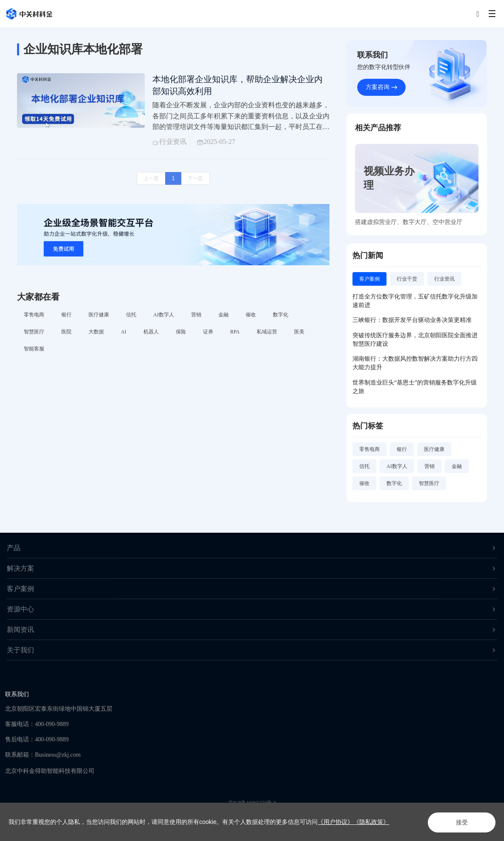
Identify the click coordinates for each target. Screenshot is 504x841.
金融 (223, 315)
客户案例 (252, 589)
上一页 (151, 179)
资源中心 (252, 609)
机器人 (151, 332)
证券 (208, 332)
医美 (299, 332)
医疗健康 (99, 315)
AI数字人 (164, 315)
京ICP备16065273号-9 (252, 803)
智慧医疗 (34, 332)
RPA (235, 332)
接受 (460, 822)
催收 (251, 315)
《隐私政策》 (371, 822)
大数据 (96, 332)
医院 (66, 332)
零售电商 (34, 315)
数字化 (281, 315)
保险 (181, 332)
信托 (131, 315)
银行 (66, 315)
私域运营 (267, 332)
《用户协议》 (335, 822)
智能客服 (34, 349)
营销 (196, 315)
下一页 (195, 179)
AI (124, 332)
